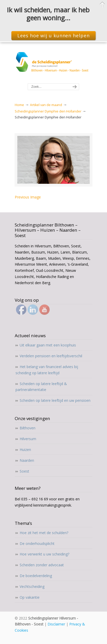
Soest (24, 471)
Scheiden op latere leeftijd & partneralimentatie (41, 387)
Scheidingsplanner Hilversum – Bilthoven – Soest (53, 63)
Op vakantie (30, 597)
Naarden (27, 460)
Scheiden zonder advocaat (42, 565)
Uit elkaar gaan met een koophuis (48, 345)
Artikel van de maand (46, 105)
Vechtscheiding (32, 586)
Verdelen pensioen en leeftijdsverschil (51, 356)
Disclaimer (56, 624)
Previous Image (28, 197)
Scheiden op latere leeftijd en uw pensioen (55, 400)
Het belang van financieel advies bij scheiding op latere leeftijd (47, 370)
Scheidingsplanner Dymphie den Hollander (48, 111)
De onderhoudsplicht (37, 543)
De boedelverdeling (36, 576)
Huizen (25, 450)
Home (19, 105)
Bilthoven (28, 428)
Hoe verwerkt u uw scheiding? (44, 554)
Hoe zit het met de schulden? (44, 533)
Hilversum (28, 439)
